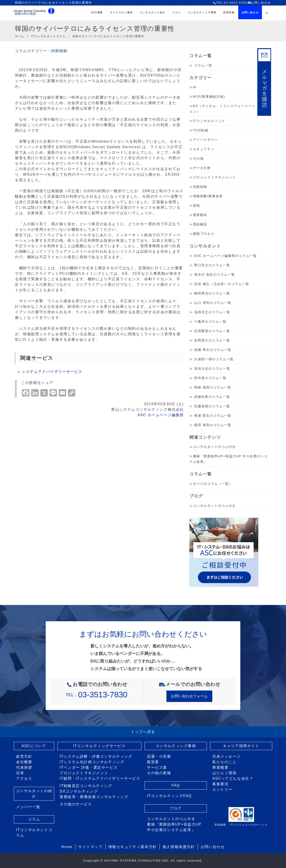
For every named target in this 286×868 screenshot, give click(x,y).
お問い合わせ (259, 3)
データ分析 (202, 168)
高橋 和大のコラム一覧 (213, 350)
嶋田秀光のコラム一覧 (212, 293)
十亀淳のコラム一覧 (210, 322)
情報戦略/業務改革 (208, 196)
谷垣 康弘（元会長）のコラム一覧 (222, 284)
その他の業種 (159, 773)
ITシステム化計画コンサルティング (92, 762)
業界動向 (200, 215)
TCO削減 (201, 130)
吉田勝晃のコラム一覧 (212, 331)
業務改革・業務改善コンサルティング (94, 797)
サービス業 (157, 767)
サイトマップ (90, 847)
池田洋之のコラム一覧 (212, 312)
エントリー (222, 789)
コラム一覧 (203, 65)
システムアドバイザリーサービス (52, 372)
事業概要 (220, 767)
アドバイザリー (206, 140)
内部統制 (59, 51)
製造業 (153, 762)
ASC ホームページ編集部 (161, 415)
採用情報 (229, 12)
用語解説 (200, 224)
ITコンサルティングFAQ (169, 796)
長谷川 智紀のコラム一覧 (214, 275)
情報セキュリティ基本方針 (133, 847)
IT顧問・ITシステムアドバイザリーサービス (100, 778)
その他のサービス (76, 804)
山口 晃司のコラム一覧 (213, 303)
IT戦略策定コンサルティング (86, 786)
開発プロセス (204, 234)
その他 (198, 158)
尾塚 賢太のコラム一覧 (213, 416)
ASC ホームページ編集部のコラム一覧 (225, 256)
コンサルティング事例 (202, 12)
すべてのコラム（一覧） (213, 484)
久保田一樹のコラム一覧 (214, 359)
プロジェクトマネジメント (214, 177)
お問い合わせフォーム (189, 696)
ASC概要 (97, 12)
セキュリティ (204, 149)
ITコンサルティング (209, 121)
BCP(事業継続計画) (209, 97)
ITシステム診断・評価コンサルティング (96, 756)
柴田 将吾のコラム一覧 (213, 425)
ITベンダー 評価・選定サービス (89, 767)
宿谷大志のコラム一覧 (212, 369)
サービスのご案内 (121, 12)
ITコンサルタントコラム (34, 833)
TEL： (97, 695)
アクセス (24, 778)
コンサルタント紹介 (153, 12)
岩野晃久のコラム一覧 (212, 340)
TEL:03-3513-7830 (230, 3)
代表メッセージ (226, 756)
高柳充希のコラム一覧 (212, 397)
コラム (177, 12)
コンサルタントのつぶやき (214, 447)
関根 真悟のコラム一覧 (213, 387)
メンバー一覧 (28, 807)
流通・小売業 (159, 756)
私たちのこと (224, 762)
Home (67, 847)
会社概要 (24, 762)
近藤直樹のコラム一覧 (212, 406)
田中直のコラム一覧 (210, 378)
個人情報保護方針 (179, 847)
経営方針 (24, 756)
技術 (197, 205)
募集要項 (220, 784)
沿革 (20, 773)
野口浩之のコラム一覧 (212, 265)
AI (195, 87)
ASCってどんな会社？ (233, 778)
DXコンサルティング (79, 791)
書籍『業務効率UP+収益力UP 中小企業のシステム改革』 (174, 827)
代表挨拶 (24, 767)
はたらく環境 (224, 773)
